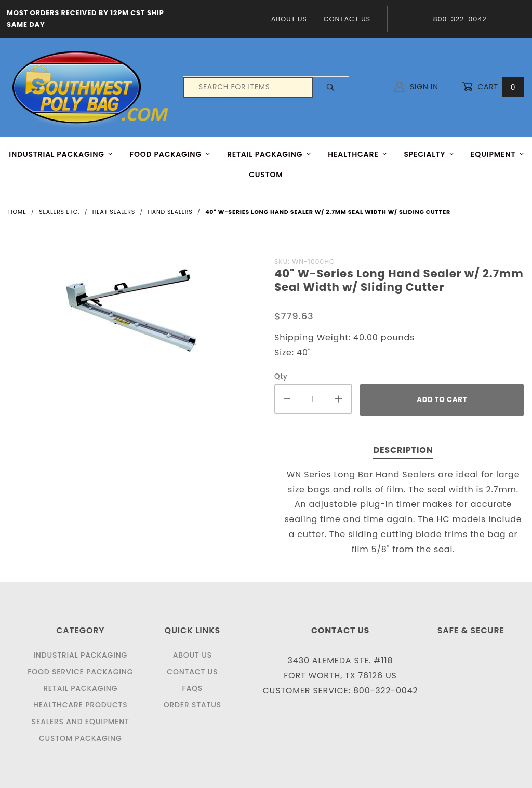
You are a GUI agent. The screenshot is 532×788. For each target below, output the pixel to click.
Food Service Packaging (80, 672)
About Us (289, 19)
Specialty (429, 154)
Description (403, 450)
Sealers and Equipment (81, 722)
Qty (281, 376)
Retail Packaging (80, 688)
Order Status (192, 705)
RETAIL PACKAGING (269, 154)
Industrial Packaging (80, 655)
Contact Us (347, 19)
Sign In (416, 87)
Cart (493, 87)
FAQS (192, 688)
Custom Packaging (81, 738)
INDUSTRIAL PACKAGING (61, 154)
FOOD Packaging (170, 154)
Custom (266, 175)
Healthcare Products (80, 705)
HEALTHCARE (357, 154)
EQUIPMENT (497, 154)
